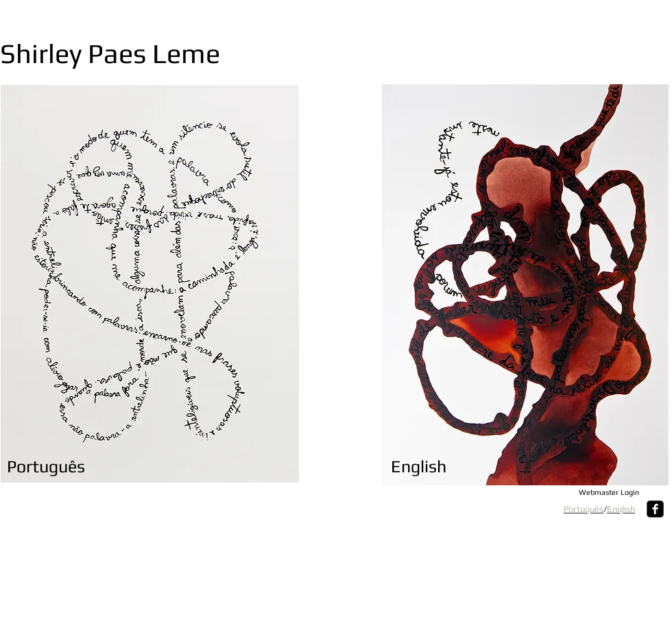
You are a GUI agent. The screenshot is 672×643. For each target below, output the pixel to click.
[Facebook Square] (655, 509)
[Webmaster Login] (609, 493)
